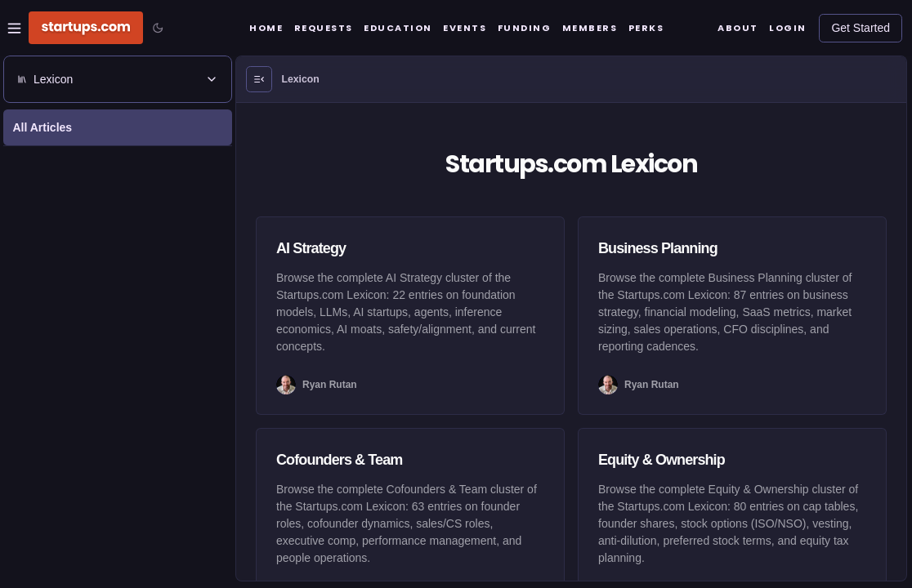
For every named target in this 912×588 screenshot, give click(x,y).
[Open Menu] (259, 79)
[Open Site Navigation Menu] (14, 28)
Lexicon (301, 79)
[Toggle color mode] (158, 28)
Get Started (861, 28)
